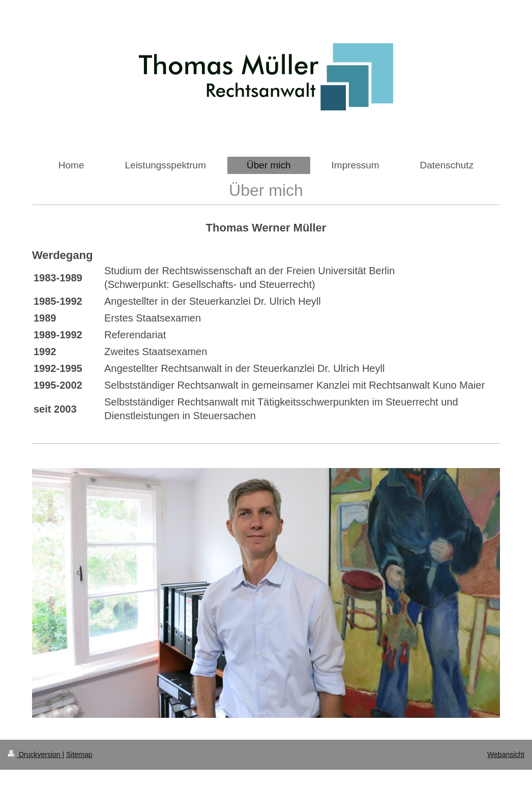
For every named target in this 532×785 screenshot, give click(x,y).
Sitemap (79, 754)
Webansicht (506, 754)
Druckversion (35, 754)
